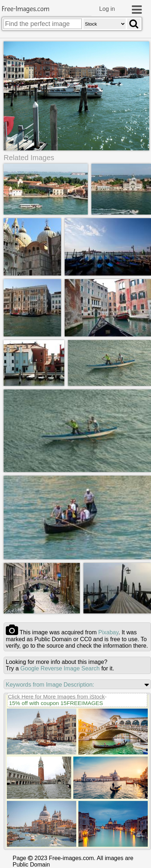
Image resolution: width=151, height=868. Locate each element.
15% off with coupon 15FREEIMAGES (56, 703)
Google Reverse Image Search (60, 668)
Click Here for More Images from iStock (56, 697)
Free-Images (26, 9)
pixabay (108, 632)
